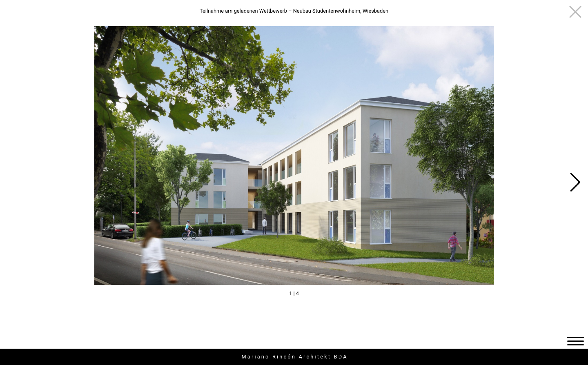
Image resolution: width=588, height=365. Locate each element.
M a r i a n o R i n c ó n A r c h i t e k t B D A (294, 357)
